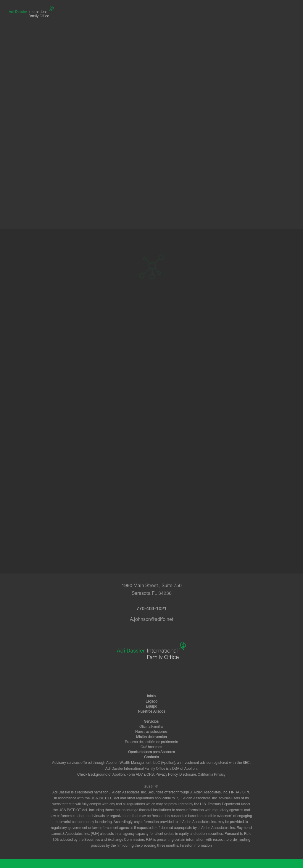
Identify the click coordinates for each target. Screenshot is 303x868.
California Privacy (212, 775)
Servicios (151, 722)
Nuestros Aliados (151, 712)
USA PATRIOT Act (105, 799)
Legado (151, 702)
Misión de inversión (151, 737)
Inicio (151, 696)
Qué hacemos (151, 747)
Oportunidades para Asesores (151, 752)
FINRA (234, 793)
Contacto (151, 757)
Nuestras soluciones (151, 732)
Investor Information (196, 846)
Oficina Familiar (151, 727)
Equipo (151, 707)
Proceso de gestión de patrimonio (151, 742)
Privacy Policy (167, 775)
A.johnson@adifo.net (152, 620)
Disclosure (188, 775)
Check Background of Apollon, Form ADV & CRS (116, 775)
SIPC (246, 793)
